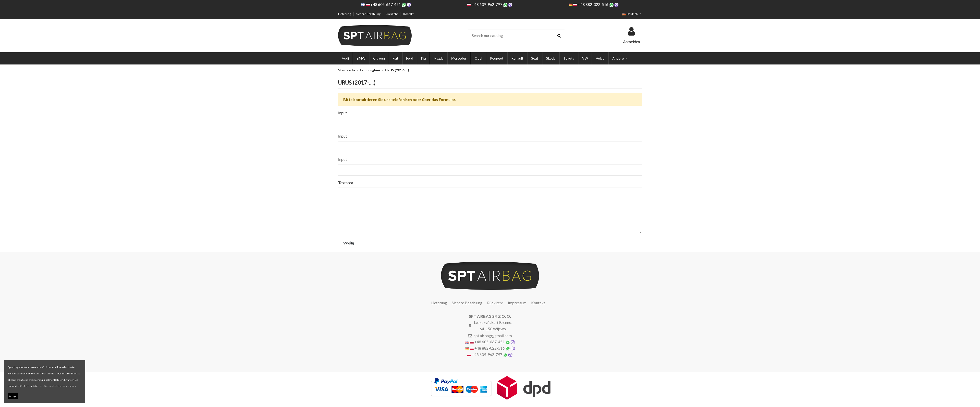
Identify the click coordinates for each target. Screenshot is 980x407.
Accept (13, 396)
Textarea (346, 183)
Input (343, 113)
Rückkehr (392, 14)
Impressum (517, 303)
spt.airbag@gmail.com (493, 336)
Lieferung (345, 14)
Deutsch (632, 14)
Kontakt (408, 14)
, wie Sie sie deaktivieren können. (58, 386)
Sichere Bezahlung (368, 14)
